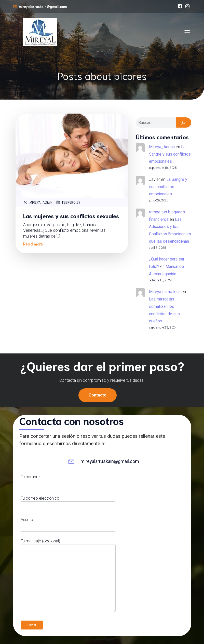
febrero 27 (68, 202)
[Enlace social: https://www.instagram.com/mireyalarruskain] (187, 6)
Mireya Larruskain (165, 292)
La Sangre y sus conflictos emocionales (170, 154)
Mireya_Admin (38, 202)
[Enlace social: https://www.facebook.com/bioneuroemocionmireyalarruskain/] (180, 6)
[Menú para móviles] (187, 32)
